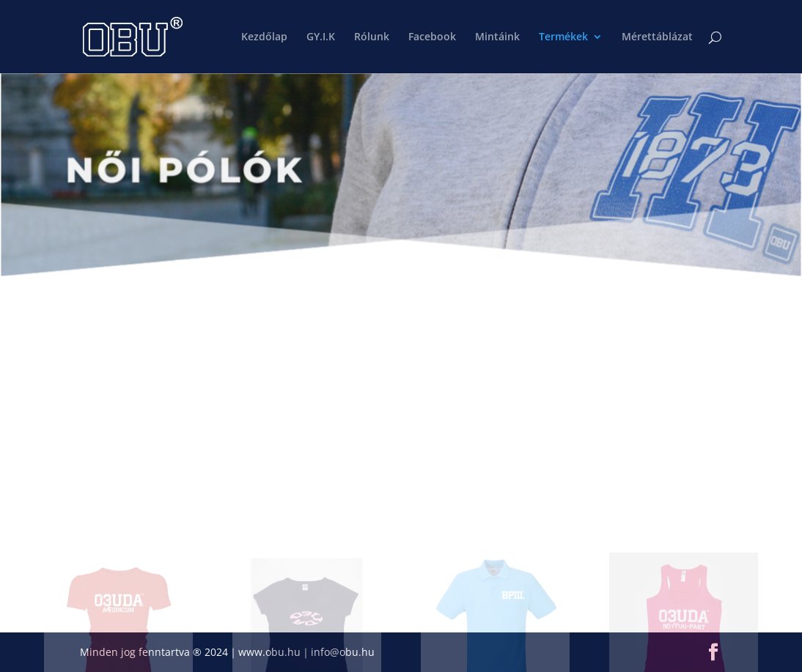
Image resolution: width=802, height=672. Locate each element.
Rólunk (372, 37)
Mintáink (497, 37)
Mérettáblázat (657, 37)
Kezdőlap (264, 37)
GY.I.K (321, 37)
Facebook (432, 37)
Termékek (563, 37)
